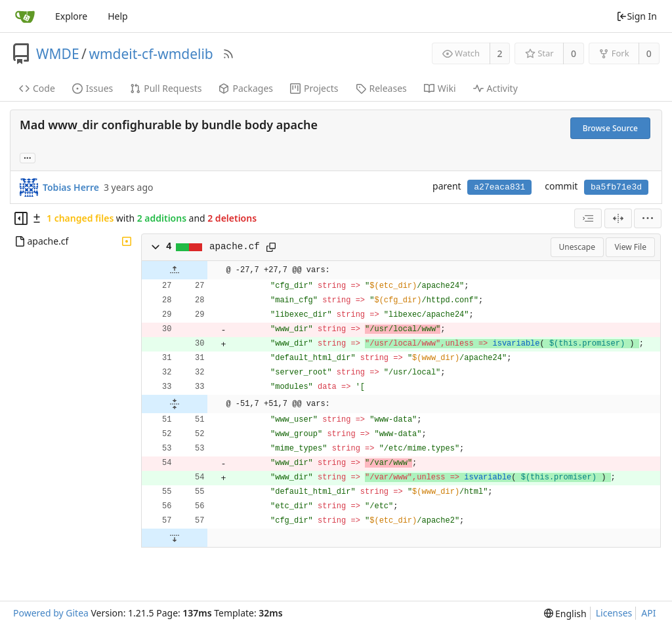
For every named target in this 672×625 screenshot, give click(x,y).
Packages (246, 88)
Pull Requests (166, 88)
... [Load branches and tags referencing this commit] (28, 157)
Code (37, 88)
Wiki (440, 88)
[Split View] (618, 218)
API (648, 613)
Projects (314, 88)
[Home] (25, 16)
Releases (381, 88)
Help (118, 16)
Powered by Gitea (51, 613)
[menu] (648, 218)
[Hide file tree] (21, 218)
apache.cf (235, 247)
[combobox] (588, 218)
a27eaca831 (499, 187)
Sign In (637, 16)
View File (630, 247)
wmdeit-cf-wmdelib (151, 54)
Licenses (614, 613)
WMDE (58, 54)
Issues (93, 88)
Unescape (577, 247)
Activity (495, 88)
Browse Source (610, 128)
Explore (71, 16)
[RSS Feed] (228, 54)
